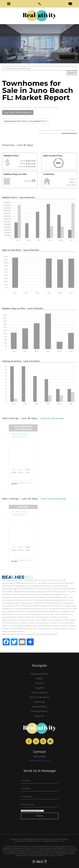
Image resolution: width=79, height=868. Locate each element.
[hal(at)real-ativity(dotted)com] (70, 4)
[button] (9, 4)
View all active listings (53, 499)
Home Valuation (39, 697)
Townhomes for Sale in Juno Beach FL (25, 121)
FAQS (39, 678)
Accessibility (39, 707)
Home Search (39, 693)
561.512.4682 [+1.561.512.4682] (39, 757)
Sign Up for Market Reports (18, 112)
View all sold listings (52, 418)
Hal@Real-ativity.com (40, 761)
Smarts (40, 683)
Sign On (40, 716)
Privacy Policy (39, 711)
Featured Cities (39, 674)
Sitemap (40, 702)
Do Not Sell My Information (24, 839)
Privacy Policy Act (47, 839)
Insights (39, 688)
